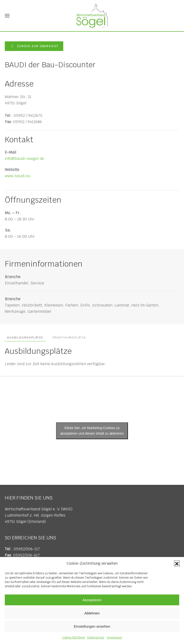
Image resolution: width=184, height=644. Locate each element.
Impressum (114, 638)
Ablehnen (92, 613)
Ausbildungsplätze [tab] (25, 338)
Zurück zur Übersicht (34, 46)
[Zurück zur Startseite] (92, 16)
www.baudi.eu (18, 176)
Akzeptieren (92, 600)
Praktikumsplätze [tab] (69, 338)
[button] (177, 563)
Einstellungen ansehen (92, 626)
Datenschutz (96, 638)
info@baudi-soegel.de (24, 159)
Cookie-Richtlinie (73, 638)
